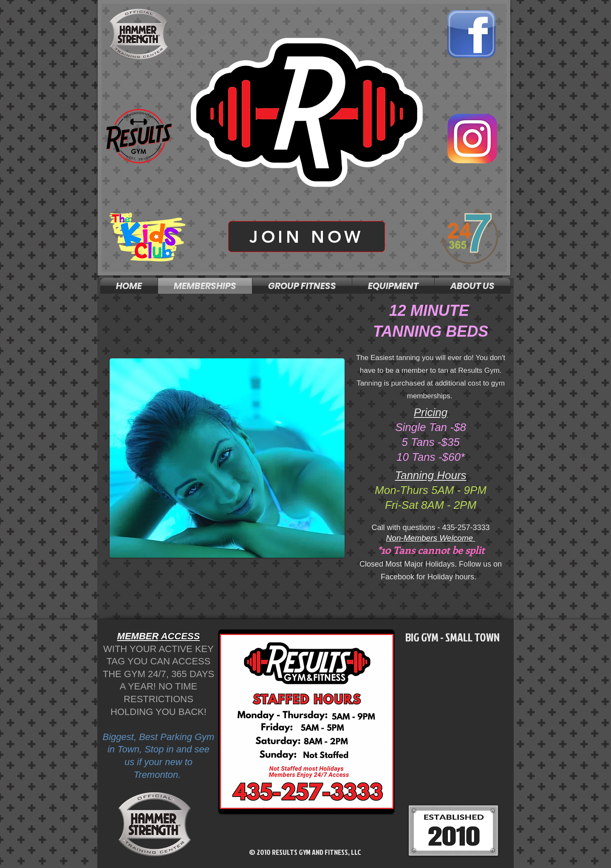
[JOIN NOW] (307, 237)
